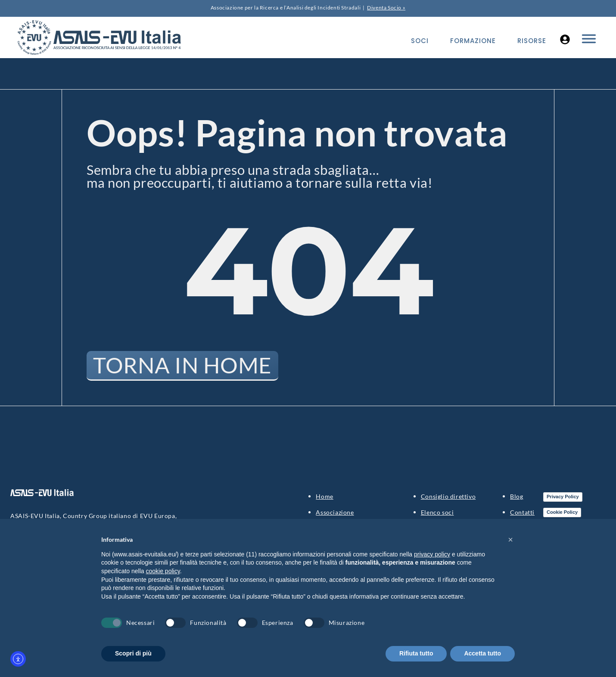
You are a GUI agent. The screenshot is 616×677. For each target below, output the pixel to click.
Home (324, 497)
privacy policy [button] (432, 554)
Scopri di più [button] (133, 653)
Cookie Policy (562, 512)
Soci (420, 41)
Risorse (532, 41)
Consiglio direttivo (448, 497)
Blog (516, 497)
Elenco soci (437, 513)
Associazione (335, 513)
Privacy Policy (563, 497)
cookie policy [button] (163, 571)
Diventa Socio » (386, 8)
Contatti (522, 513)
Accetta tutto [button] (482, 653)
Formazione (473, 41)
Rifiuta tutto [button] (416, 653)
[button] (510, 540)
